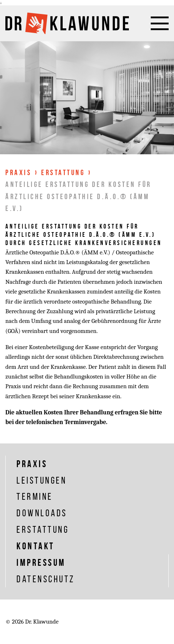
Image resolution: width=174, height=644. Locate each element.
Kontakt (36, 546)
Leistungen (42, 480)
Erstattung (63, 172)
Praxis (18, 172)
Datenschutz (46, 579)
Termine (35, 496)
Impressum (41, 562)
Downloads (42, 513)
